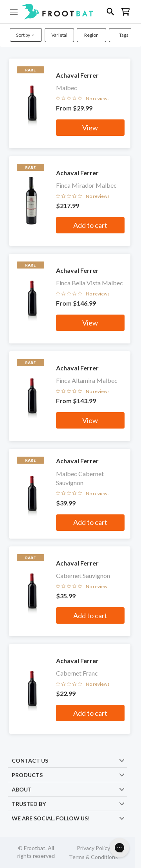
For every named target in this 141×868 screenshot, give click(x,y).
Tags (124, 35)
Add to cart (90, 225)
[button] (70, 12)
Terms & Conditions (93, 857)
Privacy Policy (93, 848)
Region (91, 35)
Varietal (59, 35)
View (90, 128)
